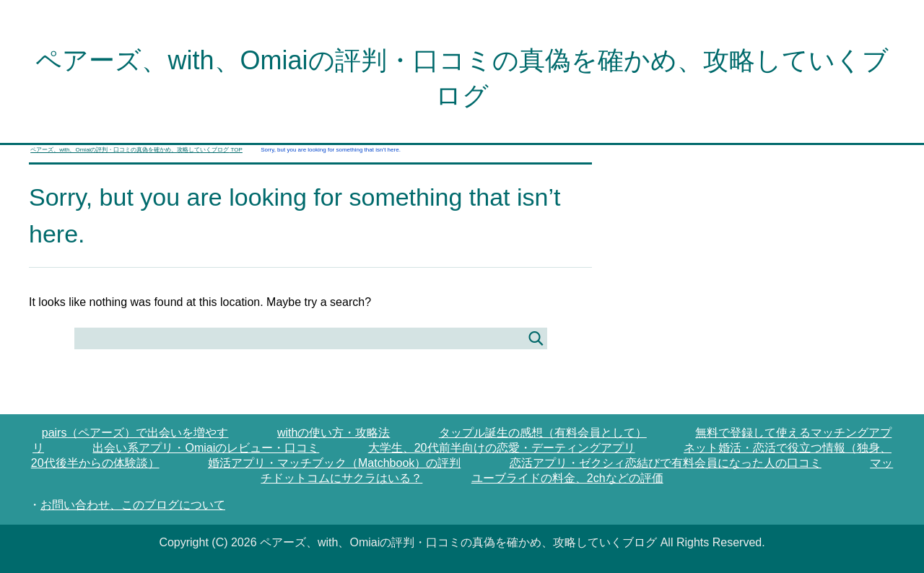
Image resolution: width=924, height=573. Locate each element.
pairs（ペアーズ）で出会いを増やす (135, 433)
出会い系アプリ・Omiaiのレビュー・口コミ (206, 448)
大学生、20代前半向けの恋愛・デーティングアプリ (502, 448)
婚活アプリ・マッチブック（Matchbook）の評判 (334, 463)
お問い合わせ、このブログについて (133, 505)
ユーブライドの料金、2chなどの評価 (567, 478)
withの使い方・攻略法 (334, 433)
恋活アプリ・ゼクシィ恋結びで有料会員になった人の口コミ (666, 463)
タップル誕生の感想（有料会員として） (543, 433)
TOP (136, 150)
